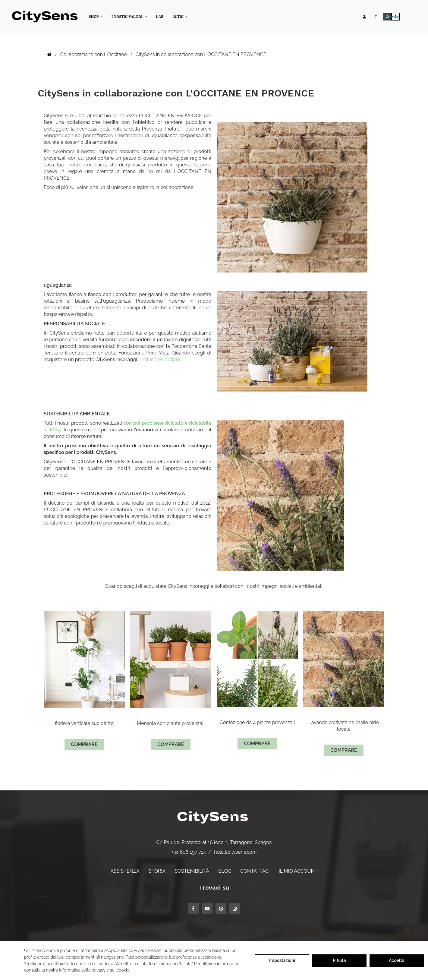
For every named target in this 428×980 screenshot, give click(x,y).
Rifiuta (339, 960)
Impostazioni (282, 960)
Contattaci (255, 871)
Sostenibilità (192, 871)
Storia (157, 871)
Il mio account (298, 871)
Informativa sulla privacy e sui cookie (94, 970)
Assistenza (125, 871)
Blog (225, 871)
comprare (84, 744)
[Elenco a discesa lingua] (375, 17)
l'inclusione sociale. (159, 359)
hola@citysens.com (235, 852)
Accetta (397, 960)
